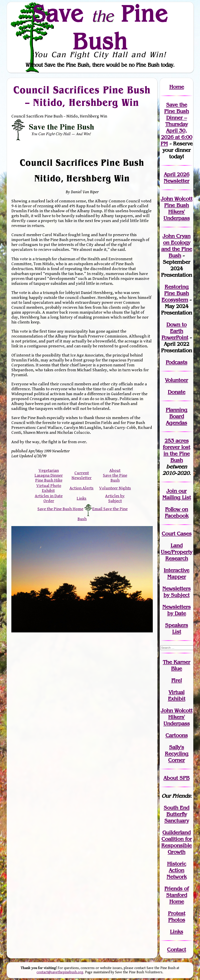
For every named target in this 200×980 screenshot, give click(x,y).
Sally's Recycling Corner (177, 754)
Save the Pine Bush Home (60, 509)
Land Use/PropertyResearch (177, 552)
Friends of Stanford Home (177, 895)
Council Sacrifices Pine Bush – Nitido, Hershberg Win (82, 96)
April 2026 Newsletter (177, 178)
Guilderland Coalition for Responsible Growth (177, 842)
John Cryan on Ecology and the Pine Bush (177, 246)
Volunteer (177, 380)
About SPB (177, 778)
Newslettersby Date (177, 610)
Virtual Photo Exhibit (49, 488)
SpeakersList (177, 628)
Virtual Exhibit (177, 695)
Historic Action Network (177, 870)
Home (177, 87)
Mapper (177, 577)
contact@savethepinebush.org (60, 972)
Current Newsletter (82, 475)
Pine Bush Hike (49, 480)
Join (172, 491)
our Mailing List (177, 494)
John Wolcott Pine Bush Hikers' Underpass (177, 208)
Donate (177, 392)
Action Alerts (82, 488)
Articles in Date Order (49, 498)
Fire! (177, 680)
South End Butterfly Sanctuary (177, 814)
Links (82, 498)
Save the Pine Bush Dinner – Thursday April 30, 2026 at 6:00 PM (176, 124)
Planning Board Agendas (177, 416)
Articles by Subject (115, 498)
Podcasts (177, 362)
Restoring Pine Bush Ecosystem (175, 293)
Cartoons (177, 735)
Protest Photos (177, 917)
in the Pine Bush (177, 454)
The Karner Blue (177, 665)
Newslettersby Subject (177, 592)
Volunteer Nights (115, 488)
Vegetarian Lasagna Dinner (49, 473)
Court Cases (177, 534)
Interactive (177, 570)
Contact (177, 950)
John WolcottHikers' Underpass (177, 717)
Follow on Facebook (177, 512)
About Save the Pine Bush (115, 475)
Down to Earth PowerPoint (175, 331)
